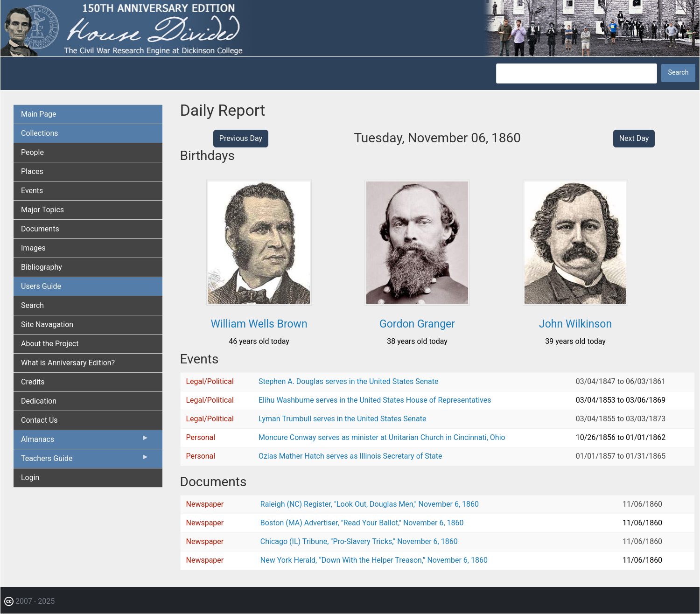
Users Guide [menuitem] (41, 286)
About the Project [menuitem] (50, 344)
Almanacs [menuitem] (85, 441)
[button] (259, 302)
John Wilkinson (575, 324)
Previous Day (241, 138)
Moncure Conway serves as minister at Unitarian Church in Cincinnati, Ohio (382, 437)
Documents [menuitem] (40, 229)
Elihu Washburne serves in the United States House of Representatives (375, 400)
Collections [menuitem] (40, 133)
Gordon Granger (417, 324)
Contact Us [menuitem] (39, 420)
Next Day (634, 138)
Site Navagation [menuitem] (47, 324)
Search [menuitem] (32, 305)
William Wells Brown (259, 324)
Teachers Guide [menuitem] (85, 460)
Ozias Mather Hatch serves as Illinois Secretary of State (350, 456)
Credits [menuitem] (33, 382)
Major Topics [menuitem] (42, 210)
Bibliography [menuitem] (42, 267)
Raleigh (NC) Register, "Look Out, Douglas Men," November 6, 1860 (370, 504)
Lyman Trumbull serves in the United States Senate (342, 419)
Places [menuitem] (32, 171)
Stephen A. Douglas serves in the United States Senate (348, 381)
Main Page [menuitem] (39, 114)
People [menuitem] (32, 152)
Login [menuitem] (30, 478)
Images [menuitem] (33, 248)
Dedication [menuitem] (39, 401)
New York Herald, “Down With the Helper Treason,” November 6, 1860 (374, 560)
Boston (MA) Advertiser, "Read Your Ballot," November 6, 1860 (362, 523)
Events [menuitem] (32, 191)
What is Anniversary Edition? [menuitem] (68, 363)
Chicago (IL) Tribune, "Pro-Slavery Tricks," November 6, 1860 (359, 541)
